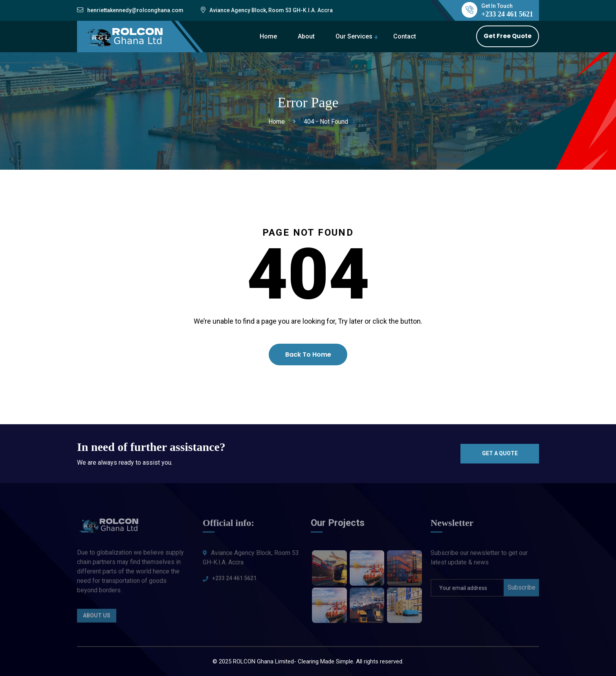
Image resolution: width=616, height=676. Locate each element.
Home (268, 36)
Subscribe (522, 590)
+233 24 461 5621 (234, 581)
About (306, 36)
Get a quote (500, 453)
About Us (97, 618)
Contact (405, 36)
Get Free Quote (508, 36)
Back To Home (308, 354)
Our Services (354, 36)
